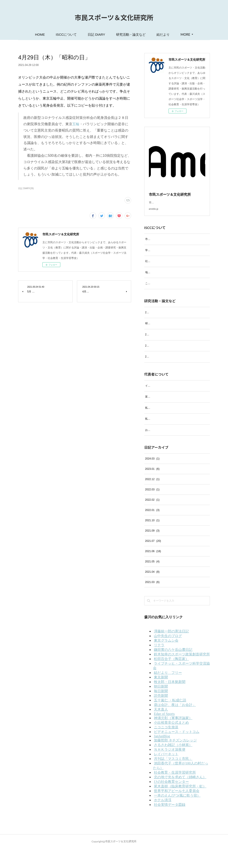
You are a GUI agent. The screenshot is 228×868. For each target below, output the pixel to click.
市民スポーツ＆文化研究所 (114, 18)
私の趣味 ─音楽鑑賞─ (159, 427)
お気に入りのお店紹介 (158, 449)
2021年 (149, 376)
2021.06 (153, 571)
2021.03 (152, 602)
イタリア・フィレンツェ (160, 405)
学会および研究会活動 (158, 255)
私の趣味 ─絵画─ (156, 438)
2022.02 (152, 519)
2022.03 (152, 509)
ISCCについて (66, 34)
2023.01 (152, 488)
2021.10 (152, 540)
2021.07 (153, 560)
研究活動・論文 (154, 333)
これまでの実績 (154, 289)
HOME (40, 34)
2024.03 (152, 478)
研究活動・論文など (131, 34)
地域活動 (150, 278)
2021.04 (152, 591)
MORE (185, 34)
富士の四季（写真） (157, 416)
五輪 (76, 124)
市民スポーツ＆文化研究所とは (164, 244)
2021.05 (152, 581)
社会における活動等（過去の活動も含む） (170, 266)
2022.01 (152, 530)
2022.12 (152, 499)
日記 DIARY (96, 34)
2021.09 (152, 550)
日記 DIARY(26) (26, 188)
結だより (163, 34)
